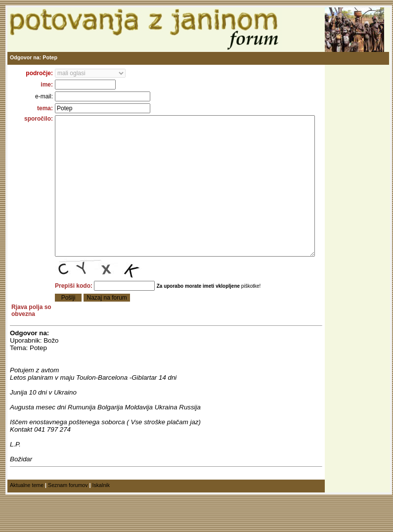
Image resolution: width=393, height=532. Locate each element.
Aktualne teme (27, 522)
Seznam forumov (68, 522)
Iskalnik (101, 522)
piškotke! (238, 316)
